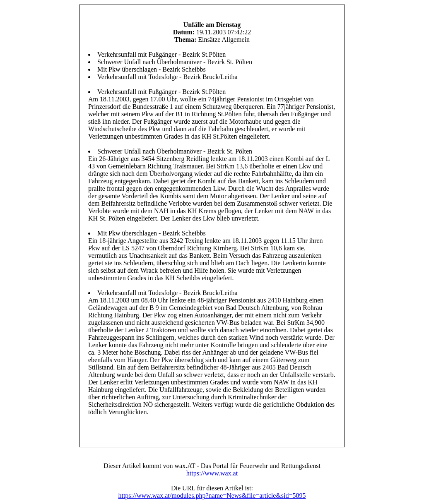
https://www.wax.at (212, 473)
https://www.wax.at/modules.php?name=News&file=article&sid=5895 (212, 496)
